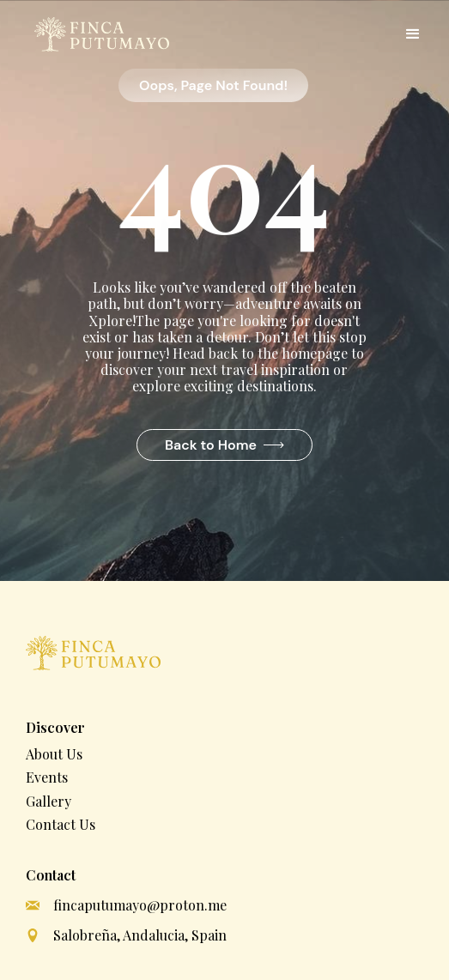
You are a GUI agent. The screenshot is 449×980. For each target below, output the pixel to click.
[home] (97, 34)
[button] (413, 34)
